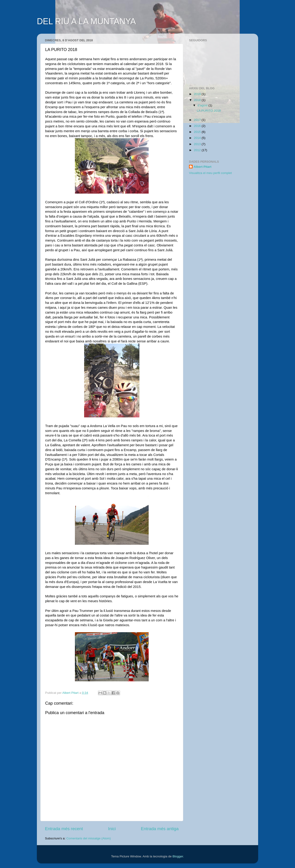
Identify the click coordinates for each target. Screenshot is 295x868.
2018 (198, 100)
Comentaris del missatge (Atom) (89, 838)
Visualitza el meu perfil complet (210, 173)
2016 (198, 126)
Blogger (178, 856)
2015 (198, 132)
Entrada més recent (64, 829)
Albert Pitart (202, 167)
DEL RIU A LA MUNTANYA (86, 21)
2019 (198, 94)
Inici (112, 829)
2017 (198, 120)
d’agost (203, 105)
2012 (198, 150)
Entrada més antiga (160, 829)
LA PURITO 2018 (209, 111)
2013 (198, 144)
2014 (198, 138)
